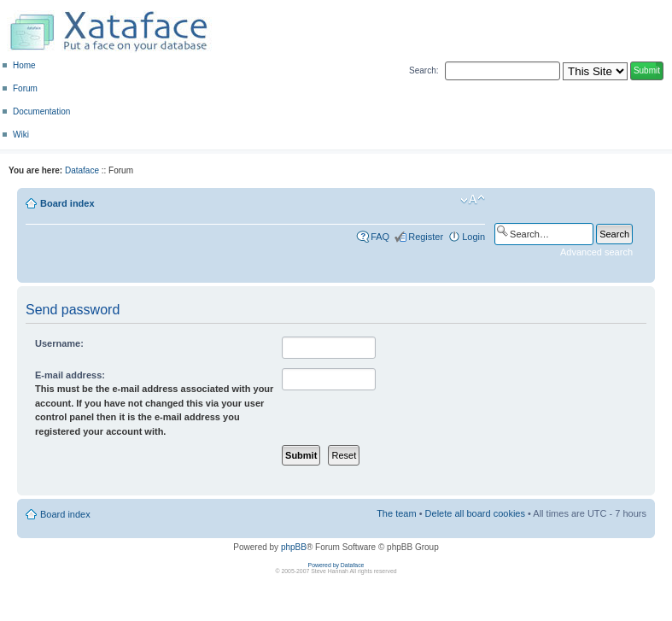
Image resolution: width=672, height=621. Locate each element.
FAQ (380, 237)
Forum (25, 88)
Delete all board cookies (475, 513)
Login (473, 237)
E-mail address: (70, 375)
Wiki (21, 135)
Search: (424, 70)
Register (426, 237)
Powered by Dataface (336, 565)
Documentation (41, 111)
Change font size (473, 200)
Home (24, 65)
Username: (59, 343)
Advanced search (596, 252)
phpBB (294, 547)
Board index (67, 203)
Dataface (82, 170)
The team (396, 513)
